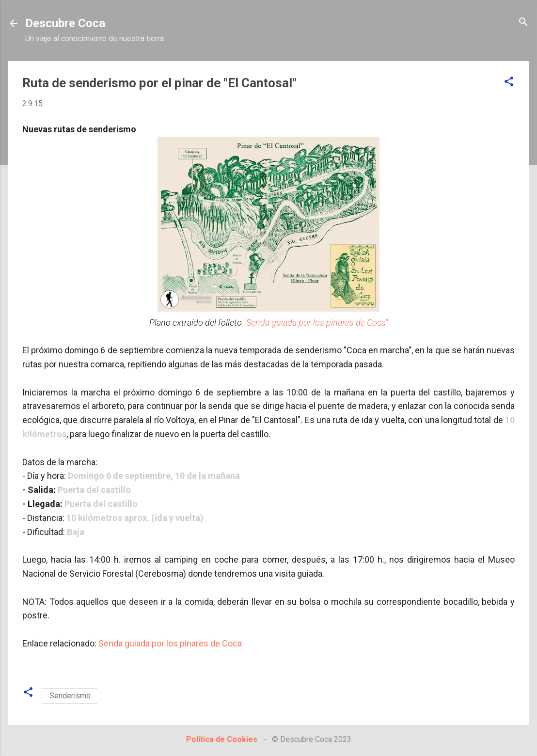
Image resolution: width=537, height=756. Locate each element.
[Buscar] (523, 23)
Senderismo (70, 696)
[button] (509, 82)
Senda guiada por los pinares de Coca (170, 643)
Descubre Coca (65, 23)
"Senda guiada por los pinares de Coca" (316, 323)
